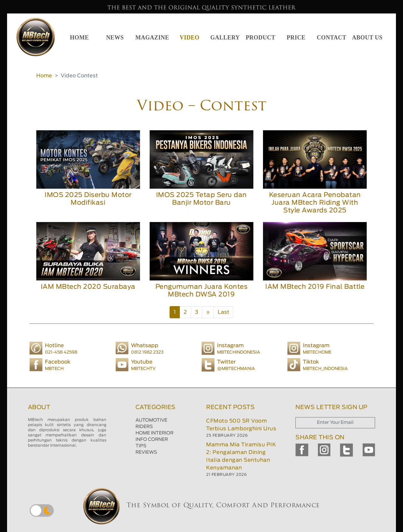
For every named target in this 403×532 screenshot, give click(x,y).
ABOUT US (367, 38)
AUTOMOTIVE (151, 420)
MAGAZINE (152, 38)
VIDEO (190, 38)
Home (44, 76)
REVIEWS (146, 452)
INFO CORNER (152, 440)
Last (223, 312)
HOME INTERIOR (154, 433)
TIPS (141, 446)
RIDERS (144, 427)
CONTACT (331, 38)
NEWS (115, 38)
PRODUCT (261, 38)
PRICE (296, 38)
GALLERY (225, 38)
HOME (79, 38)
